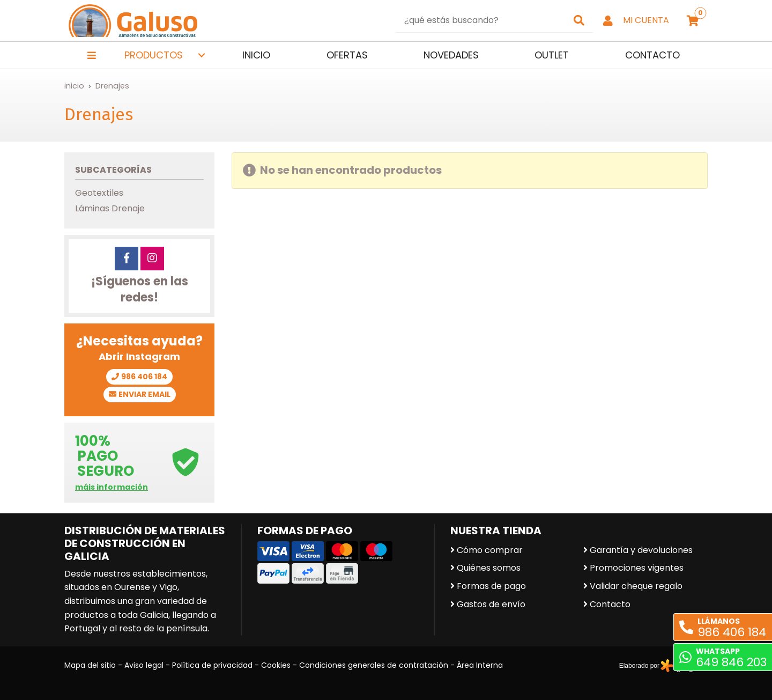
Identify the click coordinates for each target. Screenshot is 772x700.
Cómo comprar (490, 550)
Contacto (610, 604)
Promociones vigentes (637, 568)
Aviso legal (144, 665)
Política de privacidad (212, 665)
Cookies (276, 665)
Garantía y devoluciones (641, 550)
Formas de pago (491, 586)
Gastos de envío (491, 604)
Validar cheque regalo (636, 586)
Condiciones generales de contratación (374, 665)
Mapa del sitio (90, 665)
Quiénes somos (489, 568)
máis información (112, 487)
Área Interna (480, 665)
